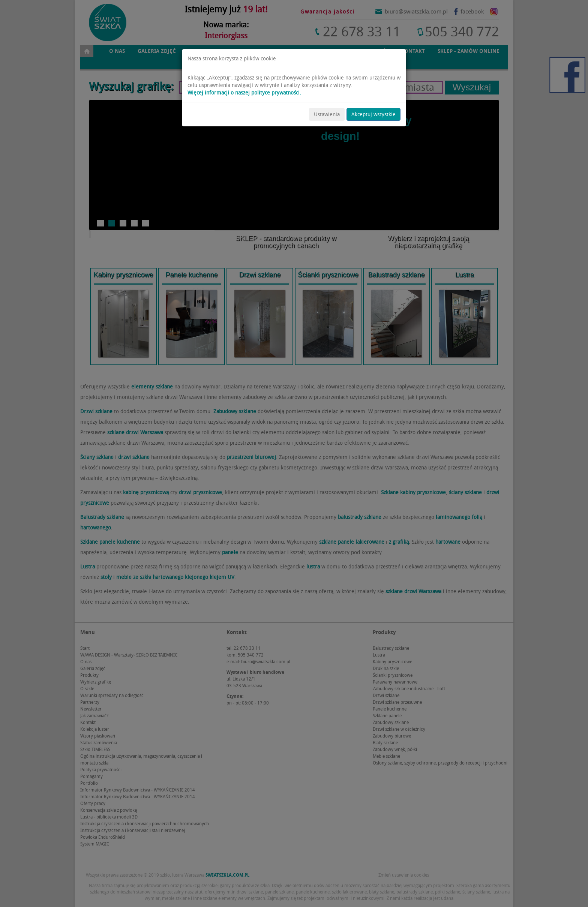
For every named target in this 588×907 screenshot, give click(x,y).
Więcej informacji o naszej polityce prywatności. (244, 93)
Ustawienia (327, 114)
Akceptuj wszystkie (373, 114)
